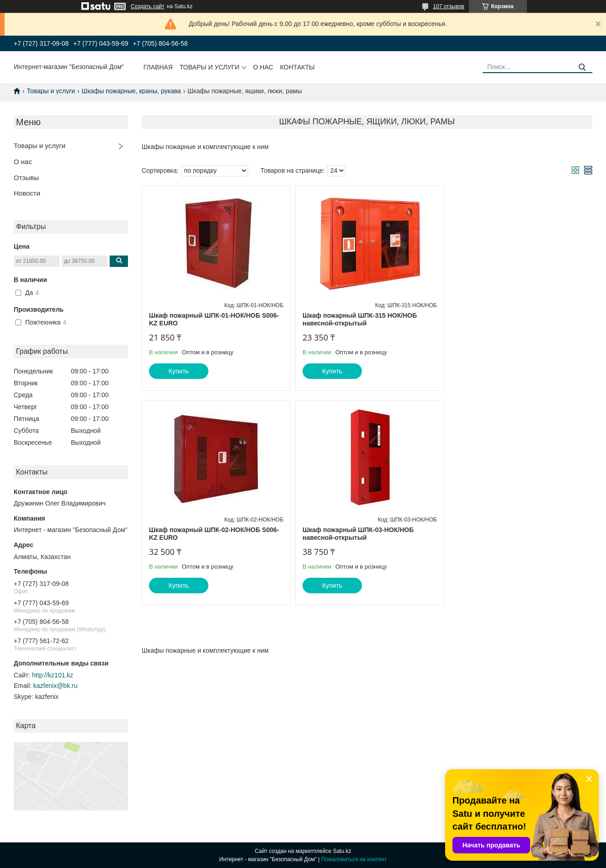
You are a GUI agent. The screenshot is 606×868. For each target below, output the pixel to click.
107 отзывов (449, 6)
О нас (263, 67)
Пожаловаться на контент (354, 859)
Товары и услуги (210, 67)
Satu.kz (342, 851)
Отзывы (26, 178)
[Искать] (582, 67)
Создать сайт (148, 6)
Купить (179, 371)
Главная (158, 67)
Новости (27, 193)
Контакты (298, 67)
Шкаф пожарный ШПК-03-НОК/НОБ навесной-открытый (205, 534)
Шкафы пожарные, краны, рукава (131, 91)
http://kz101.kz (53, 675)
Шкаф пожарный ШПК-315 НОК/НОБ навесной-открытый (358, 320)
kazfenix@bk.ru (56, 686)
